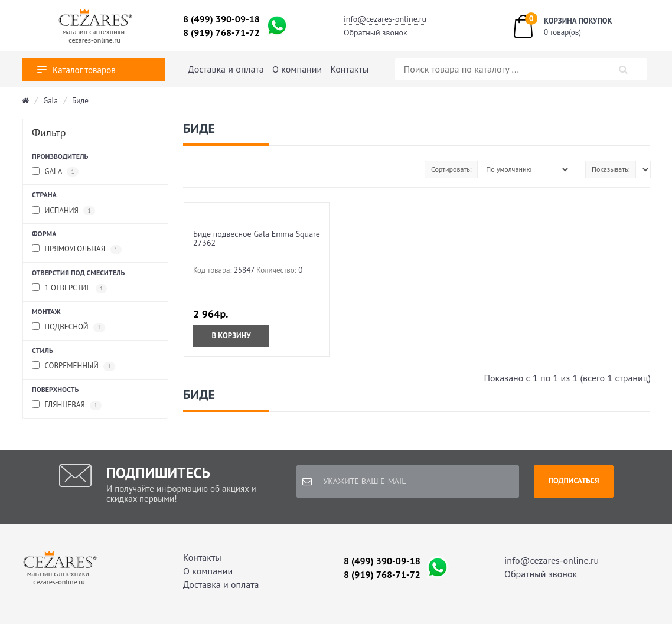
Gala (50, 101)
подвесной (68, 327)
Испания (63, 211)
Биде (80, 101)
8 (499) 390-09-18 (221, 19)
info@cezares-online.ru (385, 19)
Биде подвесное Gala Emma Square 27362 (257, 238)
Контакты (350, 69)
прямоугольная (77, 249)
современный (74, 366)
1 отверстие (69, 288)
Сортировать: (451, 169)
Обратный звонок (376, 32)
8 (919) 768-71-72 (221, 32)
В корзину (231, 336)
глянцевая (67, 405)
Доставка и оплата (226, 69)
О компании (297, 69)
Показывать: (611, 169)
